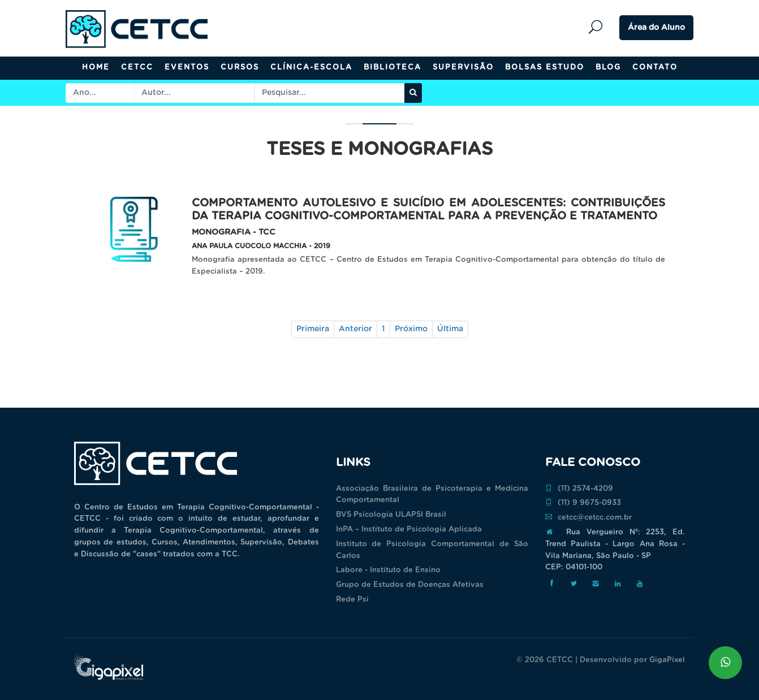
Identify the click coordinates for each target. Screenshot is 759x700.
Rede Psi (352, 600)
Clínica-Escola (311, 68)
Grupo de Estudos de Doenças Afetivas (410, 585)
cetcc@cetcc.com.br (588, 517)
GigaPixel (667, 660)
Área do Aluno (656, 28)
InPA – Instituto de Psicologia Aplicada (409, 530)
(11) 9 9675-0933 (583, 503)
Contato (655, 68)
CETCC (137, 68)
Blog (608, 68)
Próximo (411, 329)
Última (450, 329)
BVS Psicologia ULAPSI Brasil (391, 515)
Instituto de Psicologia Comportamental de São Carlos (432, 550)
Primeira (313, 329)
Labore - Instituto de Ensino (388, 570)
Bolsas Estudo (545, 68)
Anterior (355, 329)
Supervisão (463, 68)
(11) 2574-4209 (579, 489)
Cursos (240, 68)
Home (96, 68)
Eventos (187, 68)
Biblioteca (393, 68)
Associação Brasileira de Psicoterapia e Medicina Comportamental (432, 495)
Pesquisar (599, 27)
